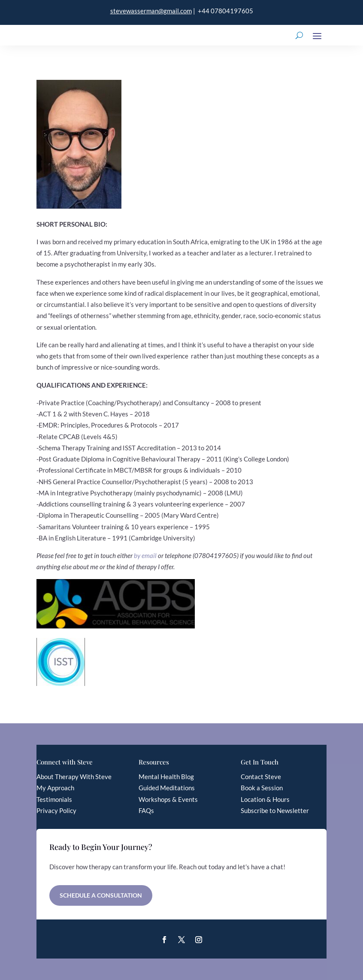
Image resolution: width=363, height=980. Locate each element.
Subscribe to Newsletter (275, 810)
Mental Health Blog (166, 777)
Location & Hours (265, 799)
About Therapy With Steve (74, 777)
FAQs (146, 810)
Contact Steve (261, 777)
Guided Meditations (167, 788)
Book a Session (262, 788)
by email (145, 555)
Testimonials (54, 799)
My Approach (55, 788)
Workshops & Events (168, 799)
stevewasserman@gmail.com (151, 11)
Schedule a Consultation (101, 895)
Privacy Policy (56, 810)
